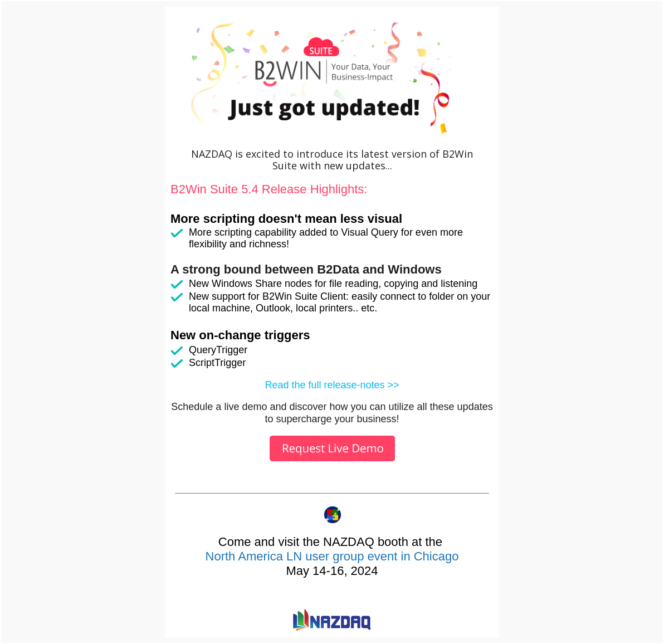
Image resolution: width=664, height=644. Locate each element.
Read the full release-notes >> (332, 385)
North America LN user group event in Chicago (332, 556)
